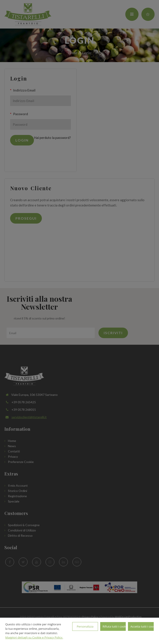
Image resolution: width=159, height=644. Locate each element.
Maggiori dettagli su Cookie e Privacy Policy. (34, 637)
